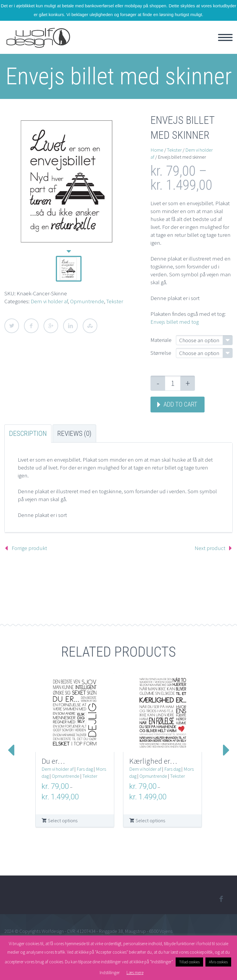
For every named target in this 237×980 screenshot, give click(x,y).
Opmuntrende (87, 301)
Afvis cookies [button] (218, 962)
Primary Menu (225, 37)
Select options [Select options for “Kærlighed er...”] (150, 820)
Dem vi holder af (49, 301)
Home (157, 150)
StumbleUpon (90, 326)
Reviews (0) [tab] (74, 434)
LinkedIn (70, 326)
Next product (210, 548)
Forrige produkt (29, 548)
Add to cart (180, 404)
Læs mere (135, 973)
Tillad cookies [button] (189, 962)
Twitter (12, 326)
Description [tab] (28, 434)
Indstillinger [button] (110, 973)
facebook (221, 899)
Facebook (31, 326)
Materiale (161, 340)
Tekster (115, 301)
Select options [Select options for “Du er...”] (63, 820)
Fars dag (85, 769)
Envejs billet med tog (175, 322)
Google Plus (51, 326)
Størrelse (161, 353)
